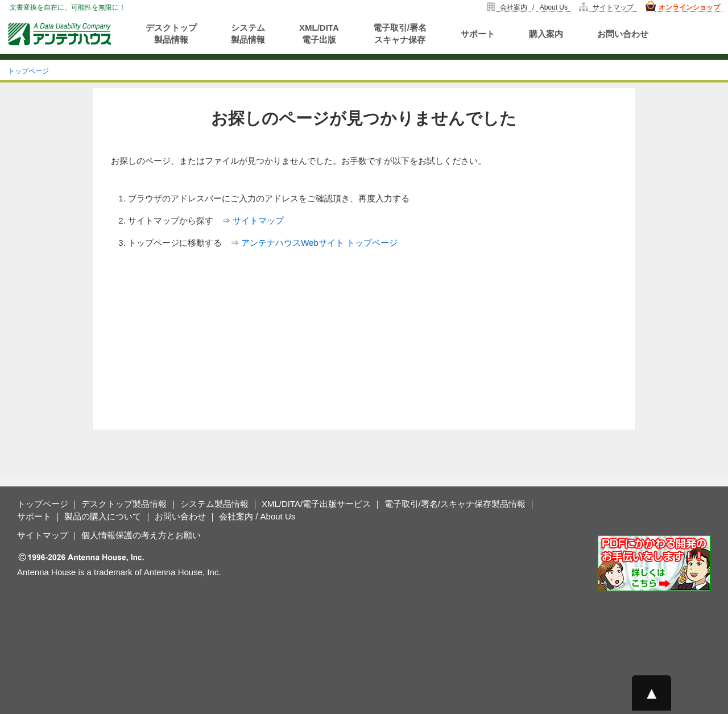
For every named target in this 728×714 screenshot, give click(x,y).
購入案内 (546, 34)
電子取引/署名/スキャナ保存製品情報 (455, 504)
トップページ (28, 71)
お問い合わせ (623, 34)
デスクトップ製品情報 (171, 34)
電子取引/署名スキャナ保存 (400, 34)
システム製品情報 (248, 34)
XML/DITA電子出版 (319, 34)
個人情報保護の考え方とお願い (141, 535)
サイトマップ (613, 7)
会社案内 (514, 7)
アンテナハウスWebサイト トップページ (319, 243)
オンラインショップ (689, 7)
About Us (554, 7)
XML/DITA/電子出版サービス (316, 504)
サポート (478, 34)
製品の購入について (103, 516)
